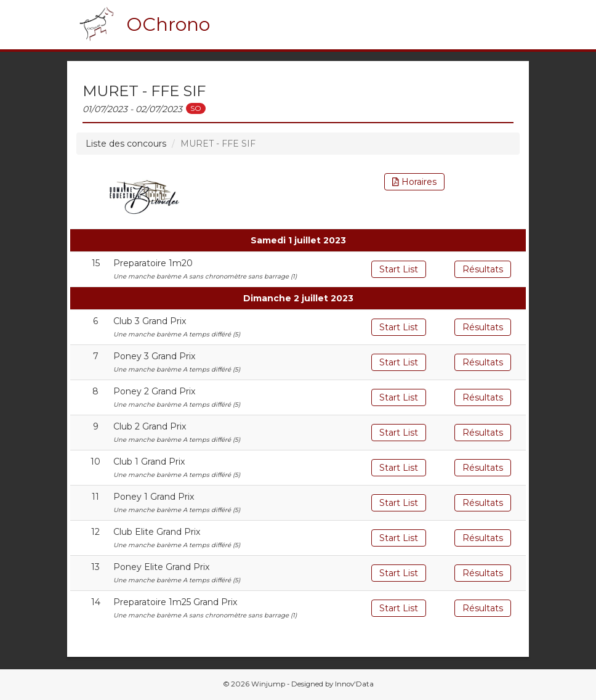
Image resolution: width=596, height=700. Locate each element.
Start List (399, 269)
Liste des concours (126, 144)
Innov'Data (354, 684)
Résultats (483, 269)
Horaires (414, 182)
